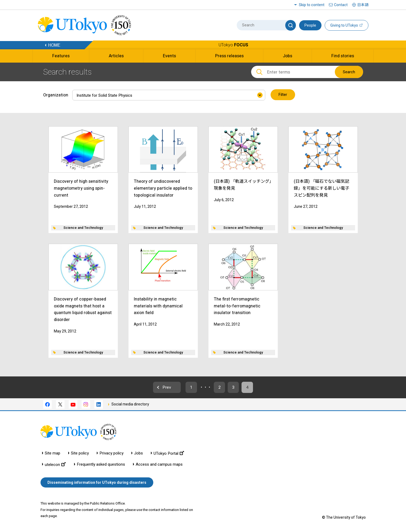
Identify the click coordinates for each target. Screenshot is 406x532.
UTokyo (233, 45)
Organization (56, 95)
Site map (53, 454)
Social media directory (130, 404)
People (310, 25)
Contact (341, 5)
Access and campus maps (159, 465)
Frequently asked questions (101, 465)
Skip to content (312, 5)
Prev (165, 387)
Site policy (80, 454)
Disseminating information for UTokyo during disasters (97, 483)
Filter (283, 95)
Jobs (138, 454)
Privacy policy (111, 454)
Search (349, 72)
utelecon (55, 465)
